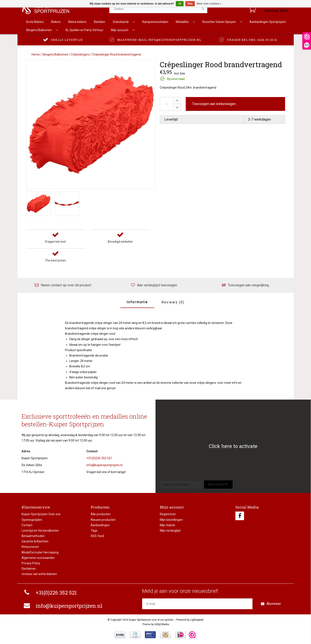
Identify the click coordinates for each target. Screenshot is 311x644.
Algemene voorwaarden (38, 558)
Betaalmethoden (33, 536)
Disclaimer (29, 569)
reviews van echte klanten (39, 574)
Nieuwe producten (103, 520)
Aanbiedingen (100, 525)
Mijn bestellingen (171, 520)
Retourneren (30, 547)
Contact (27, 525)
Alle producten (101, 514)
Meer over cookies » (209, 4)
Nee (190, 4)
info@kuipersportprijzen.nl (104, 465)
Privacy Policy (31, 563)
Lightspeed (197, 620)
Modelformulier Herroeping (40, 552)
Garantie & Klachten (35, 541)
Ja (180, 4)
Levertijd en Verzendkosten (40, 531)
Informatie (137, 302)
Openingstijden (32, 520)
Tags (94, 531)
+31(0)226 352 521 (99, 458)
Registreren (168, 514)
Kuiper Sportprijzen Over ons (41, 514)
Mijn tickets (167, 525)
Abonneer (271, 604)
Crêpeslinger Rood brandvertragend (117, 54)
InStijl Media (162, 624)
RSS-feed (97, 536)
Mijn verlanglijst (170, 531)
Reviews (173, 302)
